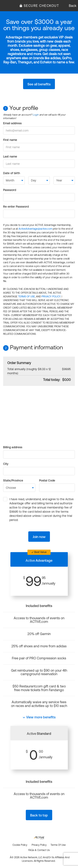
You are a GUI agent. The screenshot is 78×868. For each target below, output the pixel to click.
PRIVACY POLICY (51, 297)
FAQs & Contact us (39, 850)
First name (10, 140)
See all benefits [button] (39, 84)
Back (73, 6)
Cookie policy (20, 845)
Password (10, 190)
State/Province (13, 480)
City (6, 464)
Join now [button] (39, 537)
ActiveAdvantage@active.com (35, 229)
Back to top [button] (39, 815)
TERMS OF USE (27, 297)
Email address (12, 123)
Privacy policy (39, 845)
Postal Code (47, 480)
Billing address (13, 447)
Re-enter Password (16, 207)
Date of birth (12, 173)
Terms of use (58, 845)
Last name (10, 156)
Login (36, 115)
